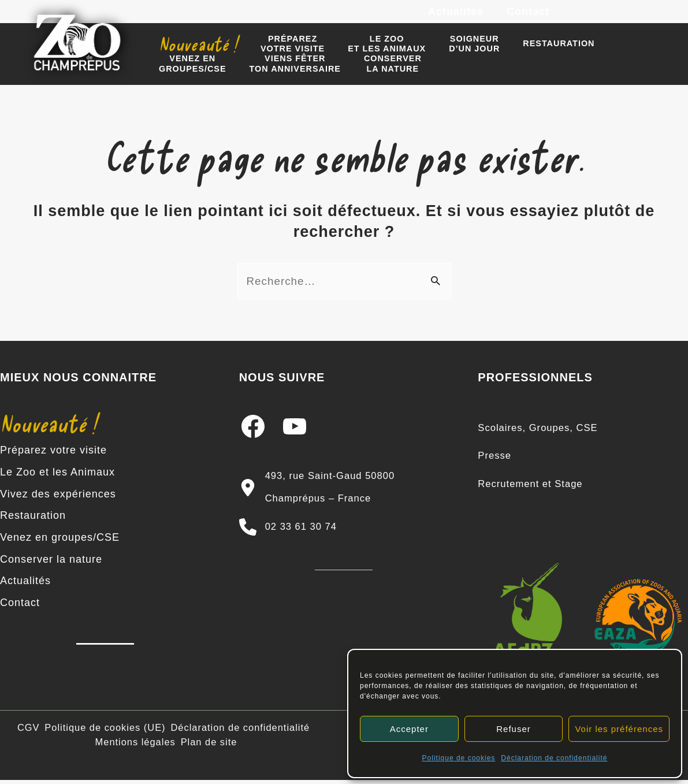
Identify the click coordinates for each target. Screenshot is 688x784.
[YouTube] (633, 17)
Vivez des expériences (58, 500)
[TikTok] (659, 17)
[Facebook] (581, 17)
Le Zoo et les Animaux (57, 480)
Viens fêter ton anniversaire (201, 76)
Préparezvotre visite (283, 51)
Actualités (459, 16)
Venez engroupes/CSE (616, 51)
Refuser (514, 729)
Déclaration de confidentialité (554, 758)
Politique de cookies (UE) (108, 731)
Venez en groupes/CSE (60, 542)
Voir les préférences (619, 729)
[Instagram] (607, 17)
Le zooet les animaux (371, 51)
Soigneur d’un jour (452, 51)
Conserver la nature (51, 563)
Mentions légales (136, 744)
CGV (31, 731)
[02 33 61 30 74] (292, 532)
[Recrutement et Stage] (534, 490)
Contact (529, 16)
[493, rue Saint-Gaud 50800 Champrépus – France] (344, 495)
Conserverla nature (293, 76)
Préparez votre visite (53, 459)
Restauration (530, 51)
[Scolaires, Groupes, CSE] (542, 437)
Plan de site (209, 744)
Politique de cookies (459, 758)
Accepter (409, 729)
